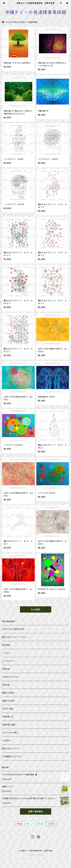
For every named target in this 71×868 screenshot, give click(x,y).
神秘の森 (6, 685)
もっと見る (36, 609)
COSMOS (6, 741)
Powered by (36, 855)
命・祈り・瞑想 (8, 709)
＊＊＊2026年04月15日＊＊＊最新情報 (20, 22)
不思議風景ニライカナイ (12, 756)
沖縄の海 (6, 669)
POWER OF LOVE (10, 677)
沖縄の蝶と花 (8, 717)
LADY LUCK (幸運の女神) (13, 629)
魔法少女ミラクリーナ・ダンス (14, 637)
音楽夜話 (6, 645)
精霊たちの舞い (9, 693)
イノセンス (6, 653)
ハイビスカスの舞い (10, 733)
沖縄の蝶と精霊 (9, 725)
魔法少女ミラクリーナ (11, 749)
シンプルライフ (8, 661)
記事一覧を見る (36, 811)
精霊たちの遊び (9, 701)
